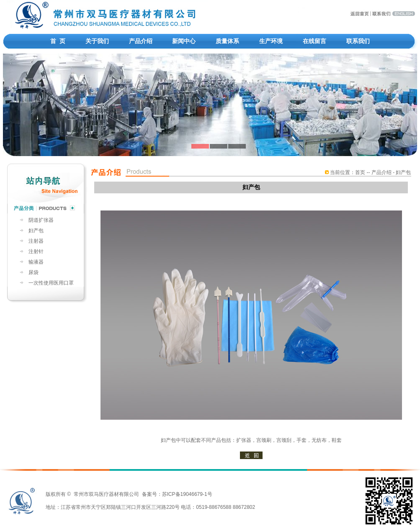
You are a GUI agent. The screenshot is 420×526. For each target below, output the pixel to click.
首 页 (58, 41)
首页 (360, 172)
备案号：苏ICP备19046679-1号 (177, 494)
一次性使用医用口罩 (51, 283)
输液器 (36, 262)
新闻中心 (184, 41)
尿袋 (33, 272)
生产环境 (271, 41)
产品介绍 (141, 41)
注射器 (36, 241)
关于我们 (97, 41)
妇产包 (36, 231)
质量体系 (227, 41)
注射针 (36, 251)
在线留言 (314, 41)
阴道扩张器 (41, 220)
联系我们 (358, 41)
